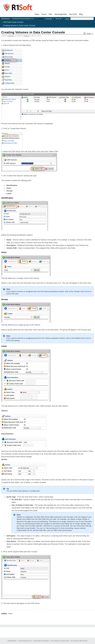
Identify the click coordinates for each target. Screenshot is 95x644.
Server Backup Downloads (41, 641)
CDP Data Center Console (13, 22)
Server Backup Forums (25, 641)
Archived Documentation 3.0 (23, 19)
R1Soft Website (12, 641)
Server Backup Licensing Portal (60, 641)
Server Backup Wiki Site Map (79, 641)
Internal (11, 36)
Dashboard (5, 19)
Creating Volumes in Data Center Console (33, 32)
